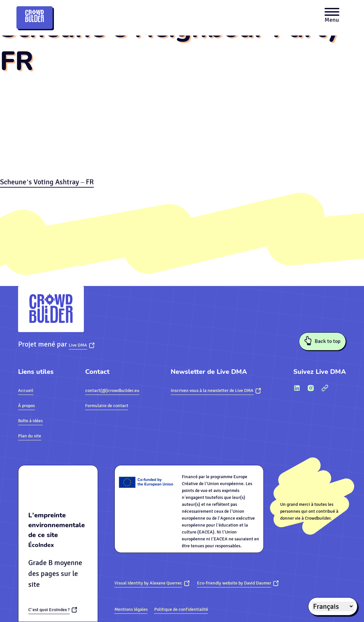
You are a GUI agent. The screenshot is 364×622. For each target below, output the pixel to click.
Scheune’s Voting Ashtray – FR (47, 182)
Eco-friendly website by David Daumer (234, 583)
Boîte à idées (30, 421)
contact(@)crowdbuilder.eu (112, 390)
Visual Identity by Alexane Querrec (148, 583)
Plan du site (30, 436)
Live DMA (78, 345)
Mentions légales (131, 609)
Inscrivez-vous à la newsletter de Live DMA (212, 390)
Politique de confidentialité (181, 609)
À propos (26, 406)
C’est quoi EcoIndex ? (49, 610)
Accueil (26, 390)
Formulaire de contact (107, 406)
